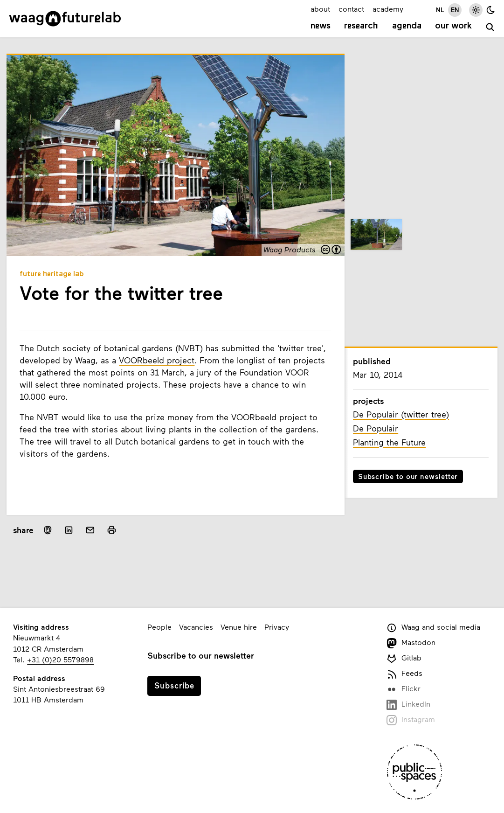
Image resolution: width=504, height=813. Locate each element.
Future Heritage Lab (52, 274)
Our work (453, 26)
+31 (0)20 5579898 (60, 659)
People (159, 627)
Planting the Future (389, 442)
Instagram (411, 720)
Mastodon (411, 643)
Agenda (407, 26)
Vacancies (196, 627)
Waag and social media (433, 628)
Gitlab (404, 658)
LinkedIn (408, 705)
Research (361, 26)
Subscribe (174, 685)
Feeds (404, 674)
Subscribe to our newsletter (408, 476)
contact (351, 9)
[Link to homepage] (65, 19)
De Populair (376, 428)
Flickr (404, 689)
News (321, 26)
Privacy (277, 627)
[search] (490, 27)
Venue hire (239, 627)
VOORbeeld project (157, 360)
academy (388, 9)
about (320, 9)
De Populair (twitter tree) (401, 414)
